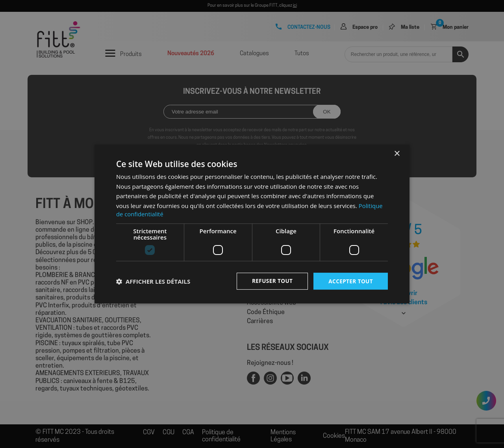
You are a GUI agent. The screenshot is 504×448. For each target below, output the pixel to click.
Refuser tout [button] (270, 281)
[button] (153, 281)
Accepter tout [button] (350, 281)
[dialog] (252, 224)
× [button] (397, 153)
